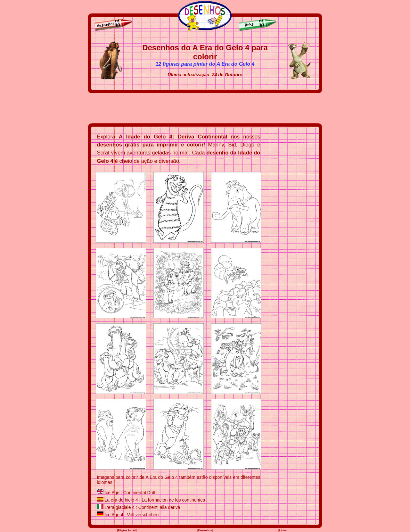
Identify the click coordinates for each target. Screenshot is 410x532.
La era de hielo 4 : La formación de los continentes (155, 500)
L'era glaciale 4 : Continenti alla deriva (142, 507)
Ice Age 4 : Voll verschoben (131, 515)
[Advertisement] (205, 108)
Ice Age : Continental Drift (130, 493)
